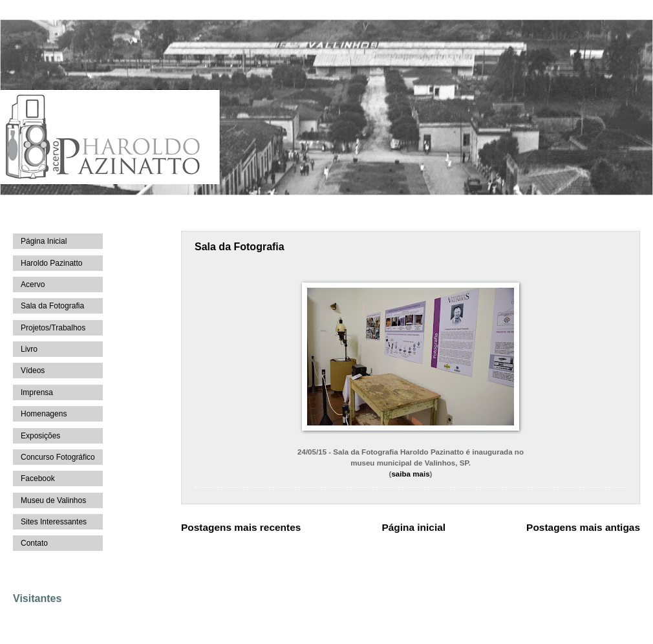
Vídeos (33, 370)
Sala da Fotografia (240, 247)
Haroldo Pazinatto (51, 263)
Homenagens (44, 414)
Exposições (40, 436)
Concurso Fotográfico (58, 457)
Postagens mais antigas (583, 527)
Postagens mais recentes (241, 527)
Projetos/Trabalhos (53, 328)
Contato (34, 543)
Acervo (33, 284)
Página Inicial (44, 241)
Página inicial (413, 527)
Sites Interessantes (54, 522)
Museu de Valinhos (53, 500)
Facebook (38, 478)
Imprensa (37, 392)
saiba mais (410, 474)
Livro (29, 349)
